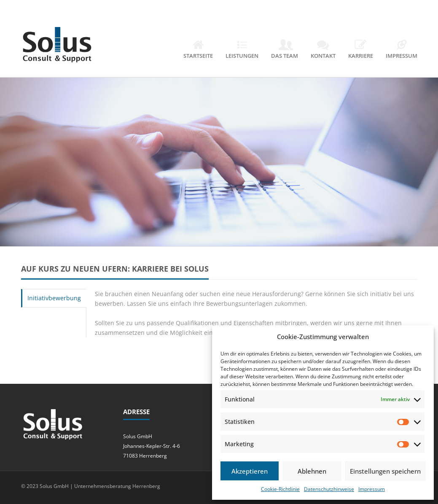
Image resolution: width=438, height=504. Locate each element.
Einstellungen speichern (385, 471)
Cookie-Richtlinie (280, 489)
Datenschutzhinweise (329, 489)
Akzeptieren (250, 471)
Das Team (285, 50)
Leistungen (242, 50)
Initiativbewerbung (54, 298)
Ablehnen (312, 471)
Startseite (198, 50)
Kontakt (323, 50)
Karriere (361, 50)
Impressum (372, 489)
